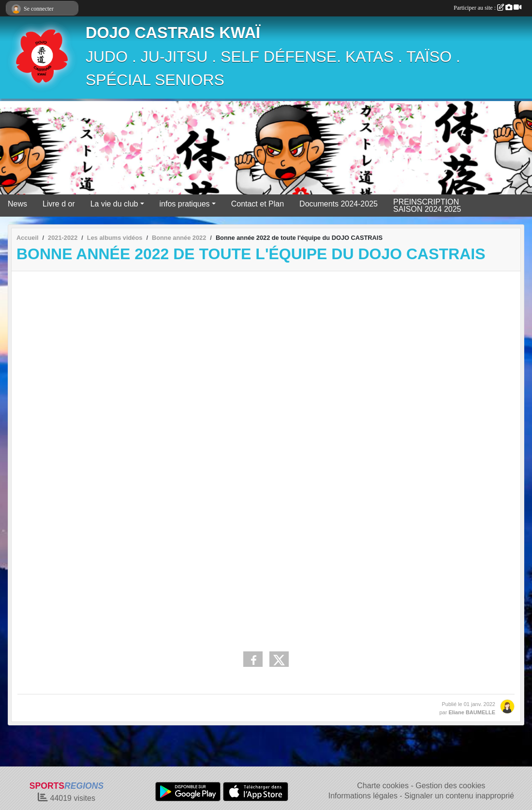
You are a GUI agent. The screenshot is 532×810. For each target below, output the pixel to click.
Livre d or (59, 204)
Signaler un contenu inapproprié (459, 796)
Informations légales (363, 796)
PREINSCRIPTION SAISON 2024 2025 (427, 206)
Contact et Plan (258, 204)
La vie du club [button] (114, 204)
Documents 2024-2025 (339, 204)
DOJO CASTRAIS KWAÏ (173, 33)
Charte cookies (383, 786)
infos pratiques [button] (185, 204)
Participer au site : (488, 8)
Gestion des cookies (450, 786)
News (17, 204)
